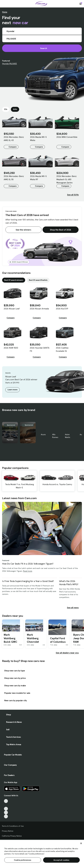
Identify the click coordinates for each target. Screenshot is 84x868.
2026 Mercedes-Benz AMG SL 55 (14, 178)
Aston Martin (68, 436)
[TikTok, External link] (6, 801)
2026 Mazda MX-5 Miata (38, 139)
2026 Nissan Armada (39, 309)
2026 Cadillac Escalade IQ (62, 349)
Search (42, 48)
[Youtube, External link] (6, 809)
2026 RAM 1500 (11, 348)
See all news (74, 608)
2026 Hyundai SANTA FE (40, 349)
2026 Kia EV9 (62, 309)
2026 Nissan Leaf (12, 309)
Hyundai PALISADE (10, 64)
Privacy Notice (8, 831)
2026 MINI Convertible (67, 137)
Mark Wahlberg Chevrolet (33, 638)
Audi (82, 434)
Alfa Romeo (55, 436)
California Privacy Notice (12, 836)
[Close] (81, 843)
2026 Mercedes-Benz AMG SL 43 (14, 139)
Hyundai (10, 440)
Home (5, 12)
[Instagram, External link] (6, 813)
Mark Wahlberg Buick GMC (10, 638)
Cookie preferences (23, 860)
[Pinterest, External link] (6, 816)
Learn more (13, 390)
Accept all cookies (61, 860)
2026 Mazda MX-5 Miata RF (38, 178)
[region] (42, 854)
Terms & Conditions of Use (13, 826)
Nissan (28, 440)
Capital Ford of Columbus (58, 640)
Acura (43, 434)
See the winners (23, 230)
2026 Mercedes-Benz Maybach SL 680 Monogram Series (66, 179)
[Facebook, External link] (6, 805)
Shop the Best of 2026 (61, 230)
